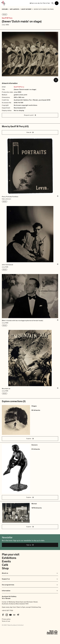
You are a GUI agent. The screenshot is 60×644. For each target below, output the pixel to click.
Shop (5, 568)
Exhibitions (9, 558)
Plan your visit (11, 554)
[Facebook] (3, 615)
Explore (30, 439)
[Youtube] (10, 615)
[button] (30, 170)
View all (30, 132)
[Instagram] (7, 615)
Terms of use (6, 621)
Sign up (30, 545)
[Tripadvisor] (14, 615)
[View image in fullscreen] (56, 80)
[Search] (53, 3)
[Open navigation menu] (57, 3)
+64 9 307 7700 (7, 611)
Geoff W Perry (7, 18)
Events (6, 561)
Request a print (30, 115)
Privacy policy (6, 619)
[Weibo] (18, 615)
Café (5, 565)
